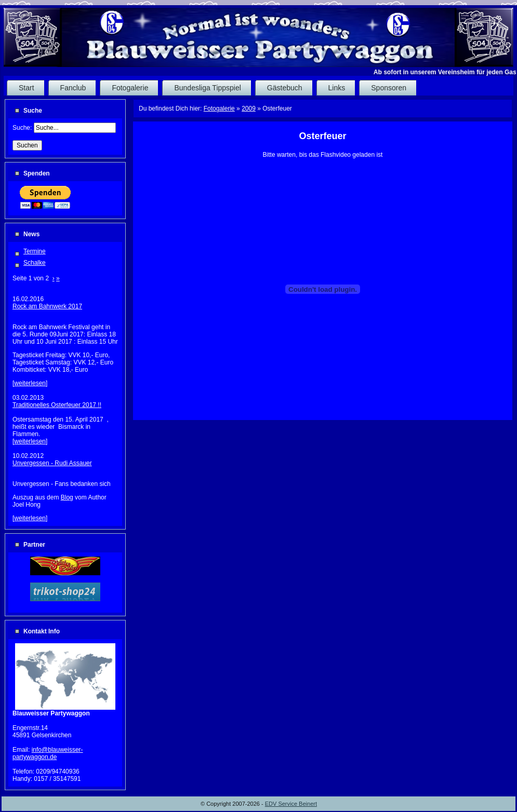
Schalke (35, 263)
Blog (67, 497)
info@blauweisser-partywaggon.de (48, 753)
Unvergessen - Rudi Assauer (52, 463)
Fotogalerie (219, 109)
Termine (35, 251)
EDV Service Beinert (291, 804)
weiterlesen (30, 383)
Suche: (23, 128)
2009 (249, 109)
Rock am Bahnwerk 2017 (47, 306)
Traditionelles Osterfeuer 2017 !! (57, 405)
